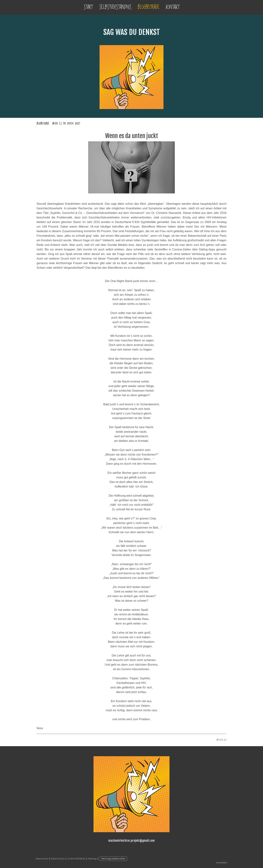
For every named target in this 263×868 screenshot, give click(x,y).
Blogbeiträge (149, 7)
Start (88, 7)
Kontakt (173, 7)
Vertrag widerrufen (113, 859)
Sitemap (92, 859)
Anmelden (222, 863)
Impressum (42, 859)
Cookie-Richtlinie (76, 859)
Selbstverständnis (115, 7)
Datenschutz (58, 859)
